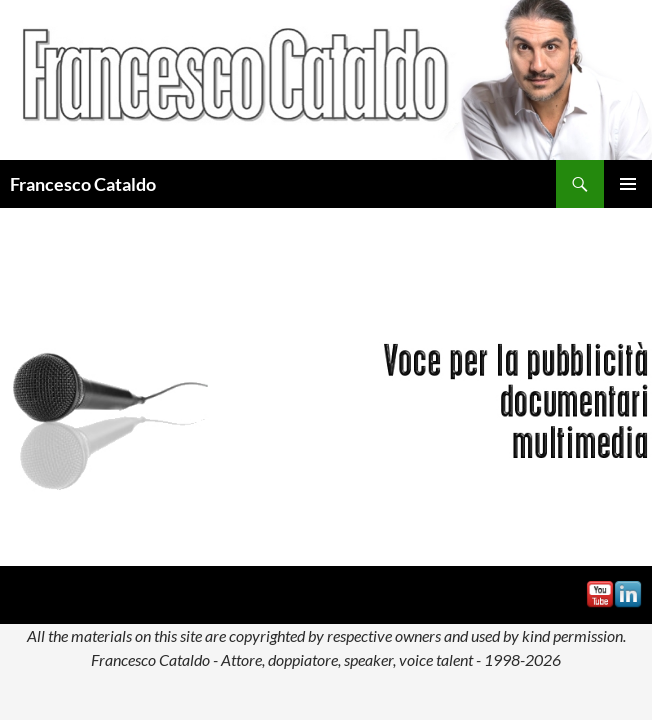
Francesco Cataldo (83, 184)
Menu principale (628, 184)
